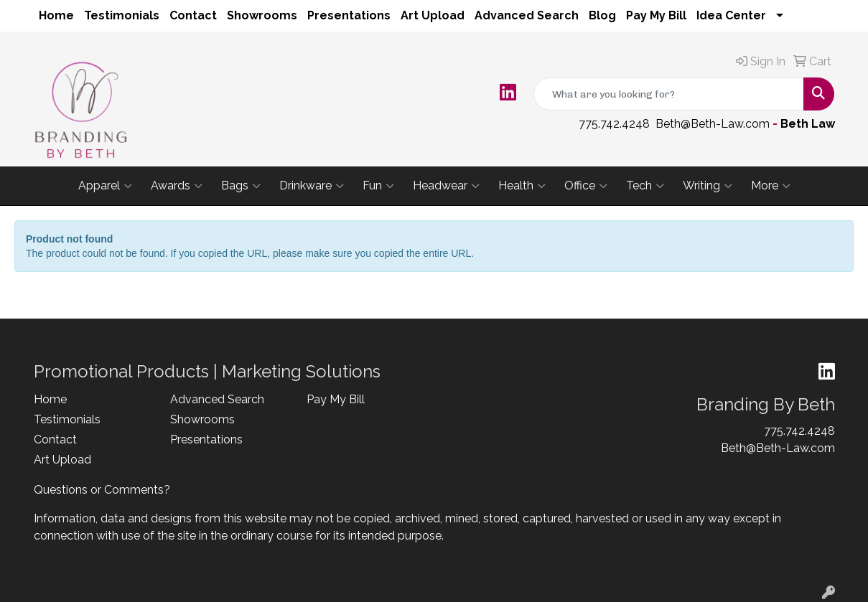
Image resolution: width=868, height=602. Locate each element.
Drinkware (312, 186)
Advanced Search (527, 15)
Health (522, 186)
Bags (241, 186)
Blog (602, 15)
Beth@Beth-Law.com (713, 124)
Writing (708, 186)
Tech (645, 186)
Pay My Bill (656, 15)
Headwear (446, 186)
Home (56, 15)
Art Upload (433, 15)
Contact (193, 15)
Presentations (349, 15)
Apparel (105, 186)
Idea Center (731, 15)
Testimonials (122, 15)
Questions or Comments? (102, 490)
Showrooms (262, 15)
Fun (378, 186)
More (771, 186)
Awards (177, 186)
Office (586, 186)
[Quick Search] (669, 94)
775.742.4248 (614, 124)
